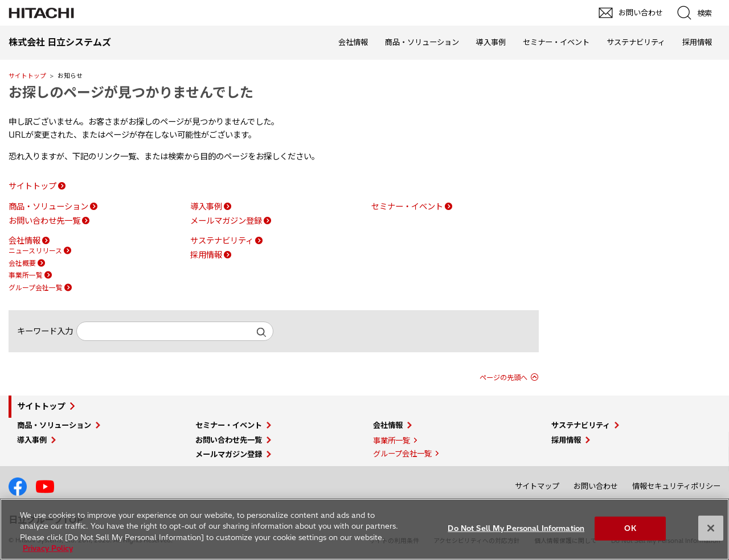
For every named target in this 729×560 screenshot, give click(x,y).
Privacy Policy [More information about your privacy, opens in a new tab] (48, 548)
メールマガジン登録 (226, 221)
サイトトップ (27, 76)
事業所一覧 (26, 275)
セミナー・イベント (556, 42)
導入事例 (491, 42)
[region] (364, 529)
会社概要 (22, 263)
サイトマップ (537, 486)
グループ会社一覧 (36, 288)
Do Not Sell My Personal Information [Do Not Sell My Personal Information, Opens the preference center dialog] (516, 528)
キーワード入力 (45, 331)
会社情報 (353, 42)
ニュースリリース (35, 251)
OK (630, 528)
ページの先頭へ (503, 378)
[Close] (711, 528)
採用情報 (697, 42)
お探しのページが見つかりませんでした (131, 92)
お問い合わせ (596, 486)
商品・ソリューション (422, 42)
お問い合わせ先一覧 (44, 221)
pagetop (715, 447)
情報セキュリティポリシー (676, 486)
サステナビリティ (636, 42)
